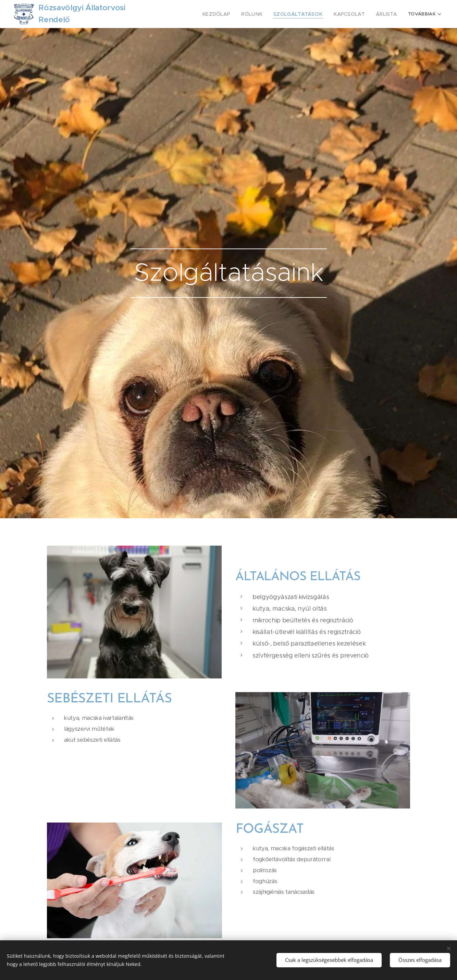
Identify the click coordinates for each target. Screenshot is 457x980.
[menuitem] (231, 14)
